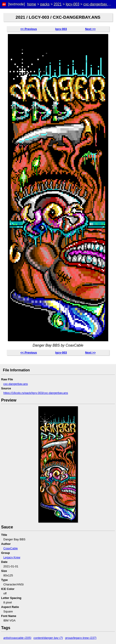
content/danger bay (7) (48, 638)
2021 (58, 4)
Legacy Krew (12, 557)
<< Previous (29, 29)
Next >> (90, 29)
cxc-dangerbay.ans (98, 4)
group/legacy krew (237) (81, 638)
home (32, 4)
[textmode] (16, 4)
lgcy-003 (72, 4)
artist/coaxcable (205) (17, 638)
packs (45, 4)
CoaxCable (11, 548)
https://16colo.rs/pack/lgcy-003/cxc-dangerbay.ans (36, 393)
